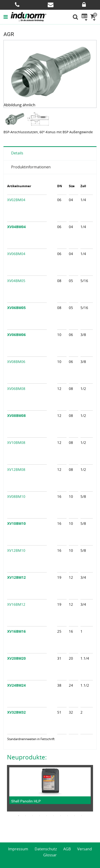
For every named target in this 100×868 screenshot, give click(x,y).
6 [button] (53, 816)
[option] (15, 119)
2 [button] (26, 816)
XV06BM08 (16, 389)
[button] (7, 17)
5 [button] (47, 816)
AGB (67, 849)
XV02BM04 (16, 200)
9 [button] (74, 816)
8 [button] (67, 816)
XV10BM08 (16, 442)
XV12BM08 (16, 469)
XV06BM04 (16, 254)
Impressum (18, 849)
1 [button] (19, 816)
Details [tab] (17, 153)
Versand (85, 849)
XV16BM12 (16, 604)
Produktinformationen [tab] (31, 167)
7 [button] (60, 816)
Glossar (50, 855)
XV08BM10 (16, 496)
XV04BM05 (16, 281)
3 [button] (33, 816)
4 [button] (40, 816)
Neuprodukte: (27, 757)
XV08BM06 (16, 362)
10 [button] (81, 816)
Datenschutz (46, 849)
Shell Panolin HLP (26, 801)
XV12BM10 (16, 550)
